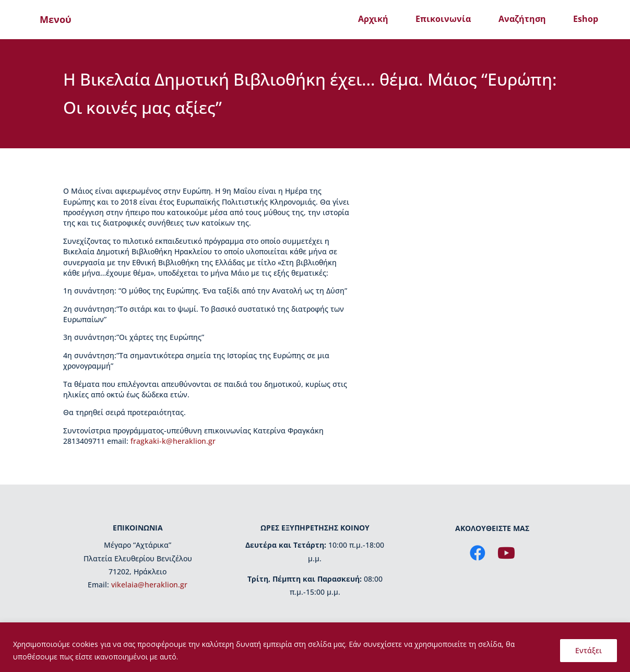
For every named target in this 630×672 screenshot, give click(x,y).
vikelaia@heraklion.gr (149, 585)
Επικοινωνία (443, 19)
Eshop (586, 19)
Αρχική (373, 19)
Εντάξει (589, 650)
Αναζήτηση (522, 19)
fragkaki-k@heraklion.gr (173, 441)
